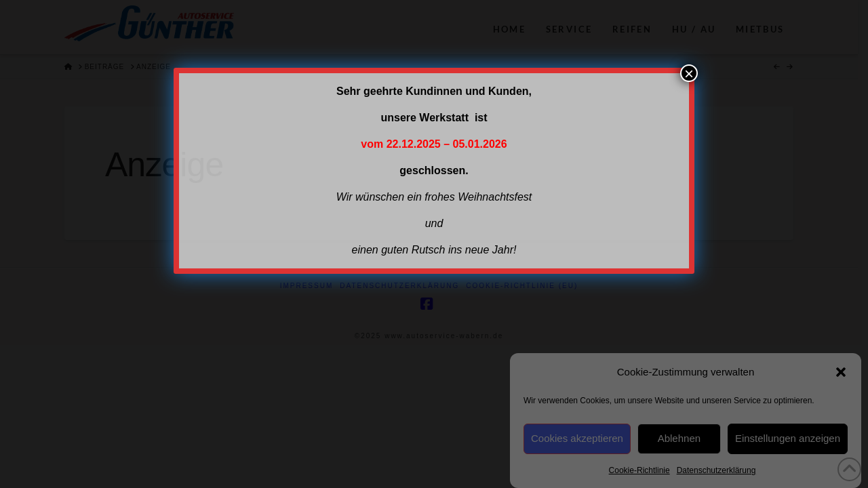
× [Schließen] (689, 73)
